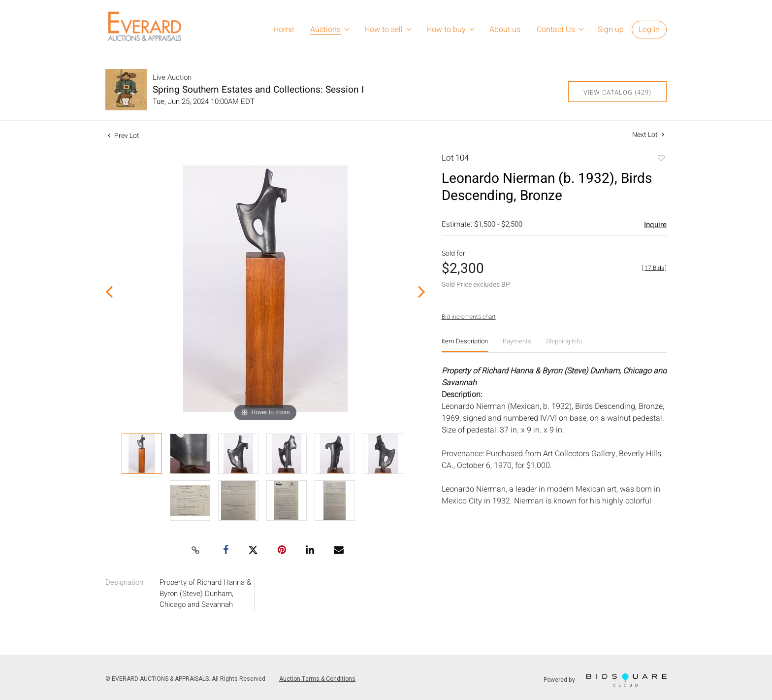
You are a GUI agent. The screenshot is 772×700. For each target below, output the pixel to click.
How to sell (384, 30)
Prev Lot (124, 136)
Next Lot (648, 135)
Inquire (655, 225)
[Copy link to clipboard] (196, 551)
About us (505, 30)
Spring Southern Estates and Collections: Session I (258, 90)
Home (284, 30)
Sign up (611, 30)
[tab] (465, 345)
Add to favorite (661, 159)
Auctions (325, 30)
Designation (124, 582)
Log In (649, 30)
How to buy (446, 30)
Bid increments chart (469, 317)
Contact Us (556, 30)
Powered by (605, 680)
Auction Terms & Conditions (317, 679)
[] (654, 268)
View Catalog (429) (617, 92)
